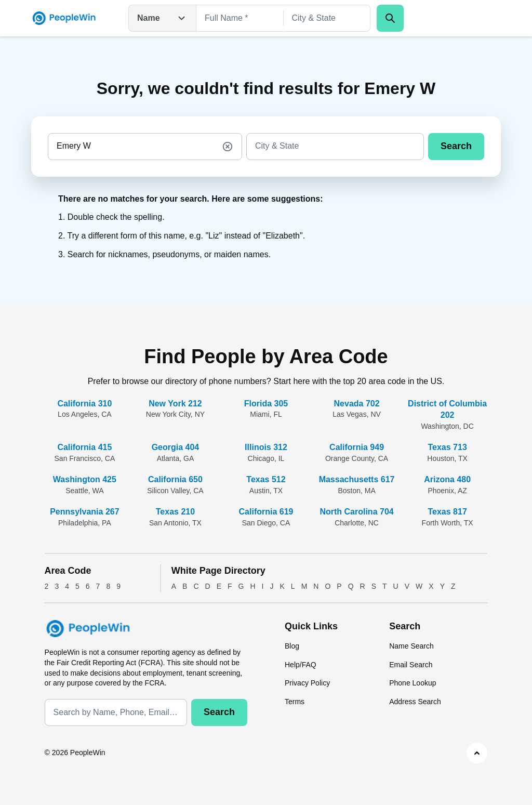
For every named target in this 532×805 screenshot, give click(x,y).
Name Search (411, 646)
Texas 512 (266, 479)
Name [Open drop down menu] (162, 18)
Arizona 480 (447, 479)
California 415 (84, 447)
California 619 (266, 512)
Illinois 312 (266, 447)
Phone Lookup (413, 683)
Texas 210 (175, 512)
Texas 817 (447, 512)
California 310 (84, 404)
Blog (292, 646)
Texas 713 (447, 447)
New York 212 (175, 404)
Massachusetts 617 (357, 479)
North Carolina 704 (356, 512)
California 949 (357, 447)
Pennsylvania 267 (84, 512)
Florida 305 (266, 404)
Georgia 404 (176, 447)
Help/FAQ (301, 665)
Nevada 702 (357, 404)
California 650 (175, 479)
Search (456, 146)
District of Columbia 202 (447, 409)
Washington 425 (85, 479)
